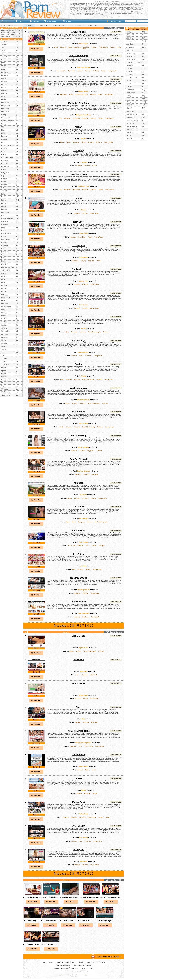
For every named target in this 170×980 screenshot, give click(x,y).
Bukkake (4, 93)
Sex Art (79, 317)
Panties (4, 276)
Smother (4, 325)
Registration (114, 21)
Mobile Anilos (79, 755)
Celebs (4, 100)
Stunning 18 (130, 117)
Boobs (3, 87)
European (76, 142)
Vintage (4, 377)
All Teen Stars (131, 35)
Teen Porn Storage (79, 56)
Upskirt (4, 371)
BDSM (3, 66)
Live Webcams (6, 240)
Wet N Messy (6, 392)
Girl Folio (129, 71)
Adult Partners (52, 21)
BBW (3, 63)
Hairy (3, 194)
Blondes (4, 81)
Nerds (81, 356)
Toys (3, 355)
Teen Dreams (79, 293)
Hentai (3, 206)
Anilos (79, 778)
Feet (3, 142)
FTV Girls (130, 68)
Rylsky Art (130, 96)
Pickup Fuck (79, 802)
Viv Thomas (79, 507)
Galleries (36, 21)
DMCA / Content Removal (82, 965)
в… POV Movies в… (51, 944)
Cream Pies (5, 109)
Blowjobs (67, 118)
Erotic (56, 47)
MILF (88, 546)
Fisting (4, 154)
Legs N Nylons (6, 234)
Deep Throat (5, 118)
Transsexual (5, 365)
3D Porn (4, 42)
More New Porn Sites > (109, 957)
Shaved (93, 498)
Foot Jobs (5, 164)
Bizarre (4, 78)
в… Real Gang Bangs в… (105, 921)
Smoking (4, 322)
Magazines (91, 451)
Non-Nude (5, 264)
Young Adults (112, 71)
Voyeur (4, 386)
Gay (3, 176)
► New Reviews (75, 25)
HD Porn (88, 71)
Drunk (3, 124)
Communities (6, 106)
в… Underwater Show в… (71, 897)
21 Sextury (79, 151)
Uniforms (88, 356)
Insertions (5, 221)
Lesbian (88, 569)
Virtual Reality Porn (8, 380)
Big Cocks (5, 75)
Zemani (129, 135)
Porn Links (90, 962)
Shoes (3, 316)
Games (4, 170)
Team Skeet (79, 222)
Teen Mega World (79, 578)
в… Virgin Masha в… (51, 897)
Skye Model (130, 111)
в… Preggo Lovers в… (33, 944)
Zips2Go (129, 138)
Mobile (87, 770)
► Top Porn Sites (91, 25)
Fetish (3, 151)
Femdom (4, 148)
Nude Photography (74, 47)
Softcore (94, 47)
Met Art (79, 127)
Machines (5, 243)
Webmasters (101, 962)
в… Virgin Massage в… (33, 897)
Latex (3, 227)
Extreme (77, 498)
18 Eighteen (130, 32)
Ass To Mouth (6, 57)
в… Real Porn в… (86, 921)
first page (60, 626)
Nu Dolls (129, 84)
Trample (4, 359)
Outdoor (4, 273)
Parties (4, 279)
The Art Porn (131, 123)
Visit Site (37, 49)
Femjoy (79, 364)
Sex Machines (6, 307)
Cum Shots (5, 112)
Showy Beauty (79, 79)
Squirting (4, 343)
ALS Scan (79, 483)
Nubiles (79, 198)
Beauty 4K (79, 850)
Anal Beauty (79, 826)
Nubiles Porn (79, 269)
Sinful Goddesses (132, 105)
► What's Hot (42, 25)
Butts (3, 96)
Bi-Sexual (5, 69)
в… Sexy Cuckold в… (50, 921)
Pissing (4, 288)
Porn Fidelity (79, 530)
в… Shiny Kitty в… (32, 921)
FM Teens (130, 65)
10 (91, 626)
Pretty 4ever (131, 93)
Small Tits (86, 47)
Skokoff (129, 108)
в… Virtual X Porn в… (111, 897)
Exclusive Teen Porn (79, 103)
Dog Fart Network (79, 459)
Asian (3, 54)
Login (120, 21)
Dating (3, 115)
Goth (3, 188)
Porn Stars (82, 237)
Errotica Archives (79, 388)
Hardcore (80, 71)
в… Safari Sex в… (68, 921)
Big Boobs (63, 95)
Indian (3, 215)
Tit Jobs (4, 352)
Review (21, 21)
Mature (85, 699)
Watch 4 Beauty (79, 435)
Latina (3, 231)
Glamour (63, 47)
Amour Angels (79, 32)
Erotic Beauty (131, 53)
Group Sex (76, 118)
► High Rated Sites (58, 25)
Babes (62, 142)
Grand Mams (79, 683)
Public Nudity (92, 817)
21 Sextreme (79, 246)
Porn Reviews (12, 25)
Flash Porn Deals (7, 157)
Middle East (5, 252)
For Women (5, 166)
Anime (3, 51)
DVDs (3, 127)
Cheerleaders (6, 103)
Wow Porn (130, 132)
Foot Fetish (5, 160)
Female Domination (8, 145)
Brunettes (5, 90)
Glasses (4, 185)
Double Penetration (8, 121)
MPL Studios (79, 412)
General (79, 166)
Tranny (4, 361)
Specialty (4, 337)
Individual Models (7, 218)
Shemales (5, 313)
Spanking (4, 334)
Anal (58, 71)
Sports (3, 340)
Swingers (102, 546)
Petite (3, 282)
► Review (29, 25)
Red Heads (5, 304)
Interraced (79, 660)
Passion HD (130, 90)
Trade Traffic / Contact (63, 965)
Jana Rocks (130, 74)
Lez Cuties (79, 554)
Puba (79, 707)
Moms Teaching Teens (79, 731)
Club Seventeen (79, 602)
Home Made (5, 212)
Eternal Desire (131, 59)
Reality (94, 546)
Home (7, 21)
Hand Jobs (71, 71)
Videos (112, 47)
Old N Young (94, 699)
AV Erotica (130, 47)
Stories (4, 346)
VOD (3, 383)
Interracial (95, 474)
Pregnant (4, 295)
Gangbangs (5, 173)
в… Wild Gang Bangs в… (91, 897)
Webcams (5, 389)
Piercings (4, 285)
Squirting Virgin (132, 114)
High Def (4, 209)
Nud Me (129, 87)
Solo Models (104, 47)
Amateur (77, 213)
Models (69, 21)
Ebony (3, 130)
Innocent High (79, 341)
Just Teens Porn (79, 174)
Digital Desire (79, 636)
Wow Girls (130, 129)
